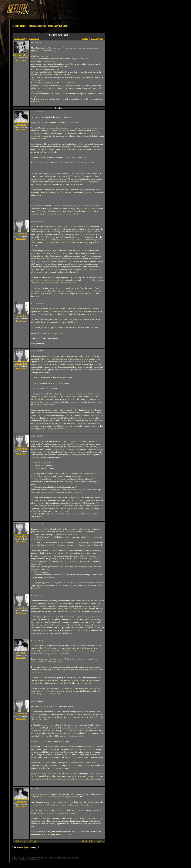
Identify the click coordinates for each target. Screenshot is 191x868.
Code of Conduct (55, 858)
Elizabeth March (21, 55)
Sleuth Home (19, 26)
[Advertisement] (52, 8)
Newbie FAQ (43, 858)
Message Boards (37, 26)
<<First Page (20, 38)
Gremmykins (21, 234)
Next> (85, 38)
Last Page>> (97, 38)
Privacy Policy (32, 858)
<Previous (34, 38)
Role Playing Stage (58, 26)
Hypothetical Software (70, 858)
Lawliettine (21, 124)
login (27, 847)
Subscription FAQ (19, 858)
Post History (21, 60)
